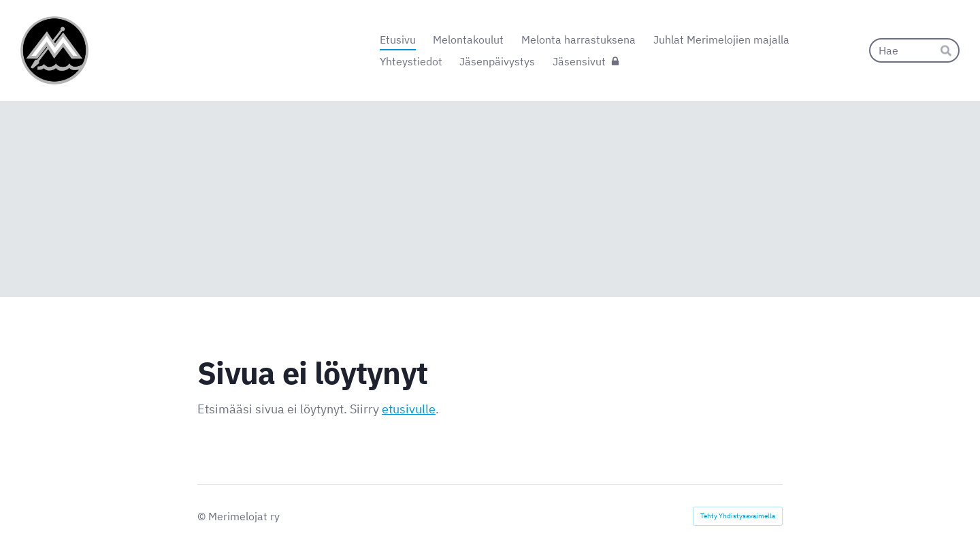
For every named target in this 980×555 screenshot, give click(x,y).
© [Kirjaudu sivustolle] (203, 516)
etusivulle (409, 409)
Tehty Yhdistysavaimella (738, 516)
